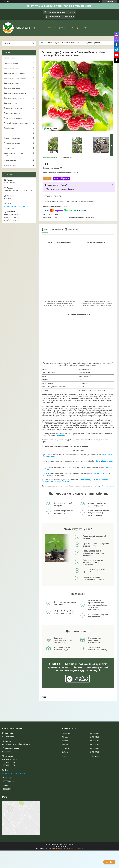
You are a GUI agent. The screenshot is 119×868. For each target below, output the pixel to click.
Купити (47, 179)
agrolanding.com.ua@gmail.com (16, 206)
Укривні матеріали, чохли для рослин (15, 154)
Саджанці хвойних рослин (14, 83)
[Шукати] (33, 43)
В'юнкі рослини (10, 128)
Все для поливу (10, 160)
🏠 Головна (38, 28)
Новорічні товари (11, 165)
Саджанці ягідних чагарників (15, 93)
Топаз (44, 475)
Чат (109, 862)
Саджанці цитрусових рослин (15, 78)
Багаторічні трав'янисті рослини (16, 123)
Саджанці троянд (11, 103)
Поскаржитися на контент (56, 848)
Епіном (99, 461)
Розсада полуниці (11, 63)
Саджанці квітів (10, 148)
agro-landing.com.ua (106, 486)
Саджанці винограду (12, 88)
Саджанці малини (11, 68)
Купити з (61, 179)
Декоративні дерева (12, 113)
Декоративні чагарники (13, 108)
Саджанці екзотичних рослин (15, 73)
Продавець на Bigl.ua (59, 846)
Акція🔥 (75, 28)
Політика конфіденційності (74, 848)
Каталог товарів (10, 58)
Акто (96, 473)
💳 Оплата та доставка (57, 28)
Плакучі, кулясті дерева (13, 118)
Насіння (7, 133)
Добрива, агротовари (12, 138)
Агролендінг (60, 435)
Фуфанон (105, 473)
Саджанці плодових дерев (14, 98)
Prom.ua (71, 844)
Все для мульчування (12, 143)
